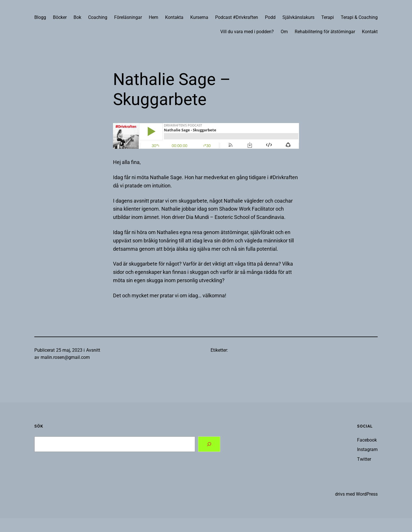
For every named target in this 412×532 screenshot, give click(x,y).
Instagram (367, 449)
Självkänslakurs (298, 17)
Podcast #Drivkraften (237, 17)
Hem (153, 17)
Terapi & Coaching (359, 17)
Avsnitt (93, 350)
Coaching (98, 17)
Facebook (367, 440)
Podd (270, 17)
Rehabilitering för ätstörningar (325, 32)
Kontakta (174, 17)
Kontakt (370, 32)
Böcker (60, 17)
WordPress (367, 494)
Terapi (328, 17)
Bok (77, 17)
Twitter (364, 459)
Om (284, 32)
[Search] (209, 444)
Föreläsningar (128, 17)
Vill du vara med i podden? (247, 32)
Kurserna (199, 17)
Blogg (40, 17)
